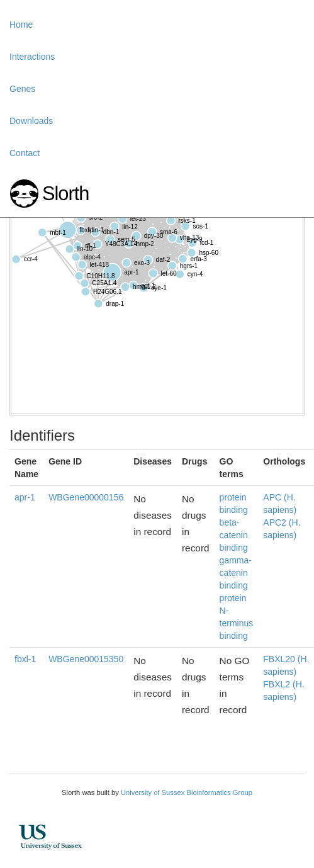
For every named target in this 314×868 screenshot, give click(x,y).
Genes (22, 89)
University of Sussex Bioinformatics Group (187, 792)
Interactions (32, 57)
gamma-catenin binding (236, 573)
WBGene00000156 (86, 497)
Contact (25, 153)
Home (21, 25)
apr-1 (25, 497)
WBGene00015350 (86, 659)
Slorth (65, 194)
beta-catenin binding (234, 535)
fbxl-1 (25, 659)
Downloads (31, 121)
